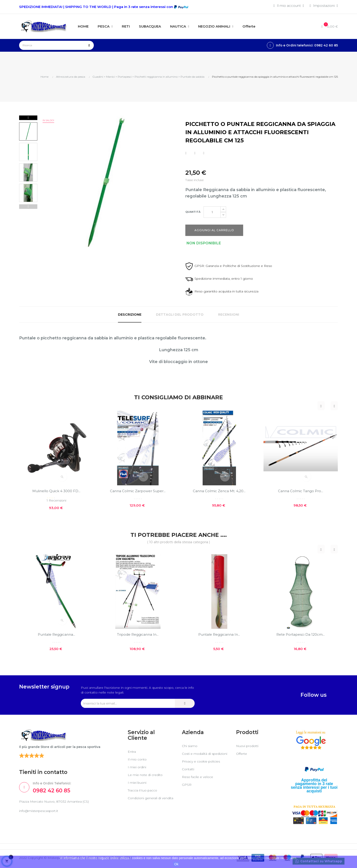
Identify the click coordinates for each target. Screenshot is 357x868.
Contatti (189, 775)
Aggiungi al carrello (214, 230)
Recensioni (229, 315)
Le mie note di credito (146, 777)
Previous (28, 207)
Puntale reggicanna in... (219, 635)
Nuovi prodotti (248, 748)
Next (28, 118)
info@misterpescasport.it (40, 814)
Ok (176, 864)
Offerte (242, 755)
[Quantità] (212, 212)
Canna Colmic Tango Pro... (301, 491)
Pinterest (204, 153)
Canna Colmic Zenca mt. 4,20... (219, 491)
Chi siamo (190, 748)
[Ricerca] (56, 45)
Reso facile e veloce (199, 783)
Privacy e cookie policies (203, 768)
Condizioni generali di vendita (145, 802)
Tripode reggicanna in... (138, 635)
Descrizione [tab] (130, 315)
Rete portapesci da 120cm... (301, 635)
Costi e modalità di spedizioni (198, 758)
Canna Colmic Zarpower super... (138, 491)
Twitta (195, 153)
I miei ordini (137, 769)
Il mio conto (138, 761)
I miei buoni (137, 784)
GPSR (187, 791)
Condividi (186, 153)
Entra (132, 753)
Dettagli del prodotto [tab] (180, 315)
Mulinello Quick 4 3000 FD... (56, 491)
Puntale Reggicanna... (56, 635)
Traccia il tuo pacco (144, 792)
